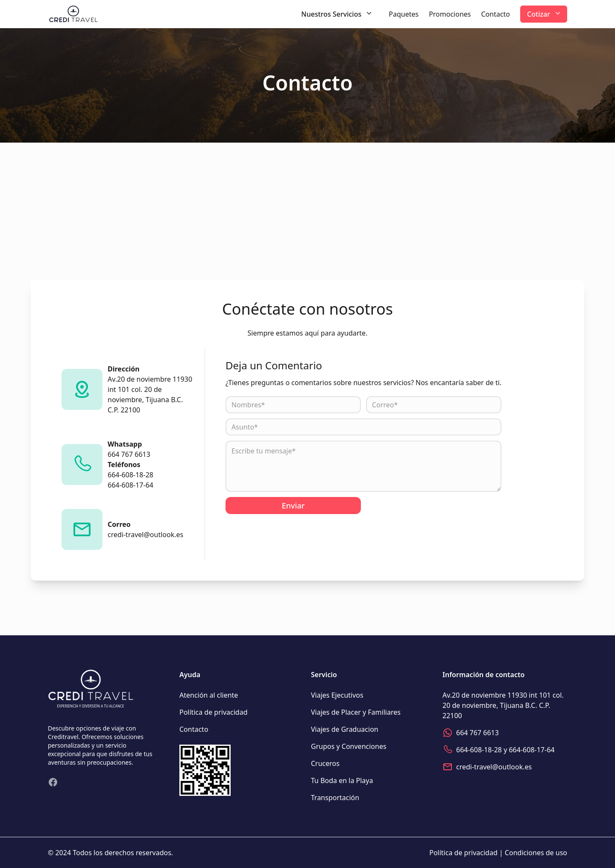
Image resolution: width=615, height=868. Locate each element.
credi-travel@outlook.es (494, 767)
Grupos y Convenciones (349, 746)
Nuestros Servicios (337, 14)
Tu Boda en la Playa (342, 780)
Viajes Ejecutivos (337, 695)
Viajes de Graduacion (345, 729)
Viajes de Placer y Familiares (356, 712)
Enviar (293, 506)
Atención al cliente (209, 695)
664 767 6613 (477, 733)
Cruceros (325, 763)
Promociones (450, 14)
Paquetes (404, 14)
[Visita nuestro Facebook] (53, 782)
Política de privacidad (214, 712)
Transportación (335, 798)
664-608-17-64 (532, 750)
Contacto (495, 14)
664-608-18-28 (479, 750)
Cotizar (545, 14)
